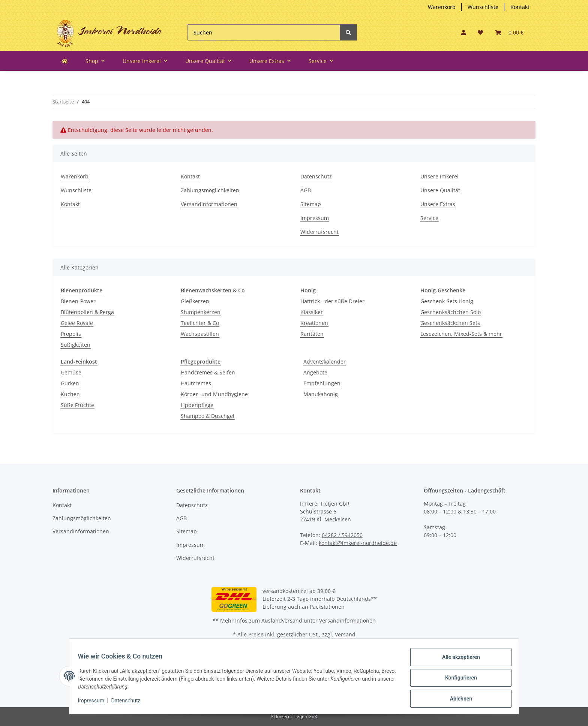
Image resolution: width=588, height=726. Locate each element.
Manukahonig (321, 394)
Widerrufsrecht (319, 232)
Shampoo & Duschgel (208, 416)
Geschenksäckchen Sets (450, 323)
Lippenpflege (197, 405)
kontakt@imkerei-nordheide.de (358, 543)
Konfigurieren (457, 680)
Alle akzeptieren (457, 660)
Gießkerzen (195, 301)
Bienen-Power (78, 301)
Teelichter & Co (200, 323)
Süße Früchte (77, 405)
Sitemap (311, 204)
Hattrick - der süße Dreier (332, 301)
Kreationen (314, 323)
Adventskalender (325, 362)
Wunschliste (483, 7)
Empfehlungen (322, 383)
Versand (345, 634)
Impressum (315, 218)
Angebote (315, 372)
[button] (463, 32)
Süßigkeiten (76, 345)
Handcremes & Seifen (208, 372)
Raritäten (312, 334)
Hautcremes (196, 383)
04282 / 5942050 (342, 535)
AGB (306, 190)
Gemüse (71, 372)
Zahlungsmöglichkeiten (210, 190)
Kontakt (520, 7)
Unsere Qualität (440, 190)
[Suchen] (264, 32)
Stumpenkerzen (201, 312)
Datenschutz (316, 176)
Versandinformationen (209, 204)
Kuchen (70, 394)
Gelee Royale (77, 323)
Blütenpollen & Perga (87, 312)
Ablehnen (457, 699)
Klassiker (312, 312)
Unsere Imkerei (439, 176)
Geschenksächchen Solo (451, 312)
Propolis (71, 334)
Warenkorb (442, 7)
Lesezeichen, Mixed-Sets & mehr (461, 334)
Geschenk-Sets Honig (447, 301)
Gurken (70, 383)
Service (429, 218)
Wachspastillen (200, 334)
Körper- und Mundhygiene (214, 394)
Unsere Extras (438, 204)
